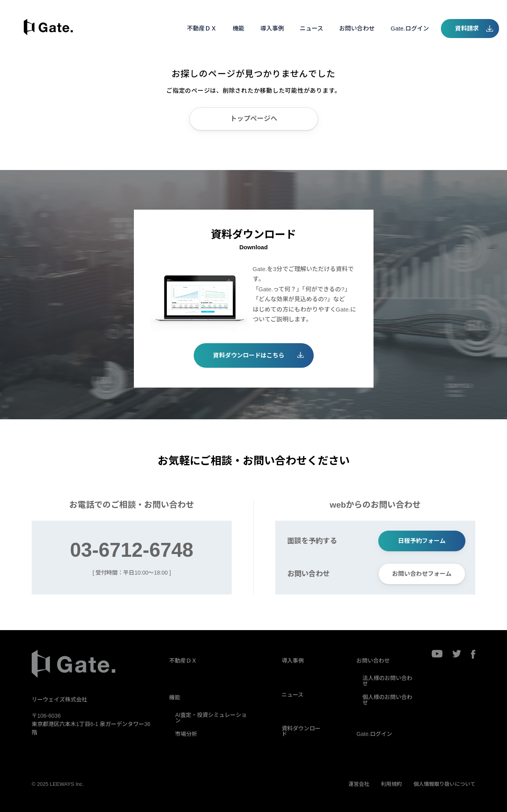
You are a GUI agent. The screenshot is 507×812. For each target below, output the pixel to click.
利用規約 (391, 784)
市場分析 (186, 734)
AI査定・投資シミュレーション (211, 718)
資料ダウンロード (301, 731)
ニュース (312, 28)
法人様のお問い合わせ (387, 681)
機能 (238, 28)
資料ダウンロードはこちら (249, 355)
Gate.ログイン (410, 28)
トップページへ (254, 119)
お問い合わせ (357, 28)
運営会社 (359, 784)
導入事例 (272, 28)
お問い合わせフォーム (422, 574)
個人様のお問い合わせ (387, 700)
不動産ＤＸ (202, 28)
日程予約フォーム (422, 541)
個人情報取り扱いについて (444, 784)
